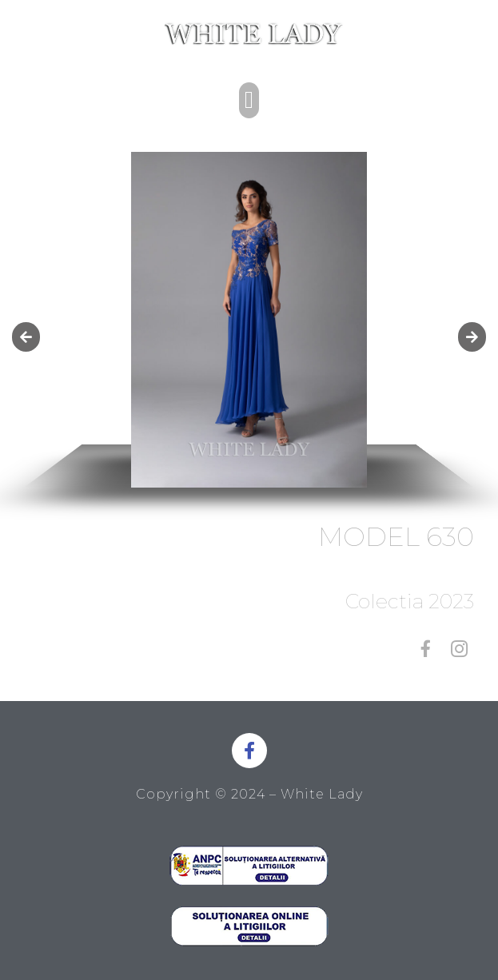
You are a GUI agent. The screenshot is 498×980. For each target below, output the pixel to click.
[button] (249, 100)
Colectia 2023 (410, 601)
